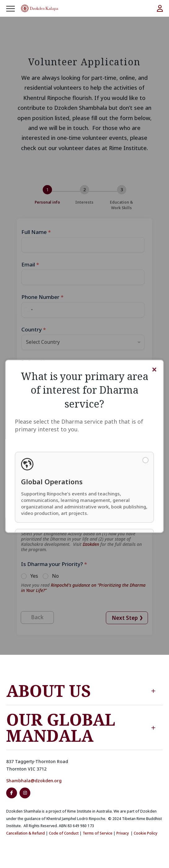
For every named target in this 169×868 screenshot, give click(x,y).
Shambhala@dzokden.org (34, 781)
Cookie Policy (145, 833)
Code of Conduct (64, 833)
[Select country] (28, 310)
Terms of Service (97, 833)
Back (37, 617)
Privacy (123, 833)
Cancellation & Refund (26, 833)
